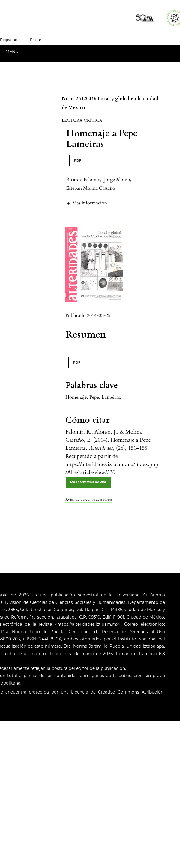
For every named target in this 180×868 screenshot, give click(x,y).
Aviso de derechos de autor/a (89, 500)
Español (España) (70, 39)
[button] (87, 203)
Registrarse (10, 40)
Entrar (36, 40)
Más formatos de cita (88, 482)
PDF (78, 161)
